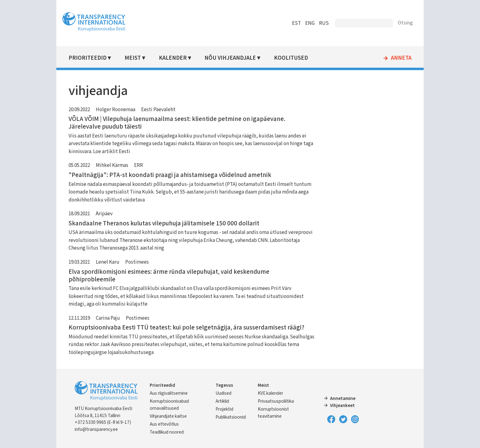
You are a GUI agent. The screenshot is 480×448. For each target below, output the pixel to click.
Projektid (224, 409)
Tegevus (224, 385)
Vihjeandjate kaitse (168, 416)
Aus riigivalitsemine (169, 393)
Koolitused (291, 58)
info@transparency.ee (96, 429)
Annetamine (343, 398)
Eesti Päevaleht (158, 110)
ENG (310, 23)
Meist (133, 58)
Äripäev (104, 214)
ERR (139, 165)
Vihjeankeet (342, 405)
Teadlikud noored (167, 432)
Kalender (173, 58)
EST (296, 23)
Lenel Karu (108, 262)
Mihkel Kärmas (112, 165)
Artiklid (222, 401)
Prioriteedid (88, 58)
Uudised (223, 393)
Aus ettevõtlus (164, 424)
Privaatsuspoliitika (276, 401)
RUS (324, 23)
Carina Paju (108, 318)
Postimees (137, 262)
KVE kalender (270, 393)
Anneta (401, 58)
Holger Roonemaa (116, 110)
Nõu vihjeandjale (230, 58)
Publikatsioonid (231, 417)
